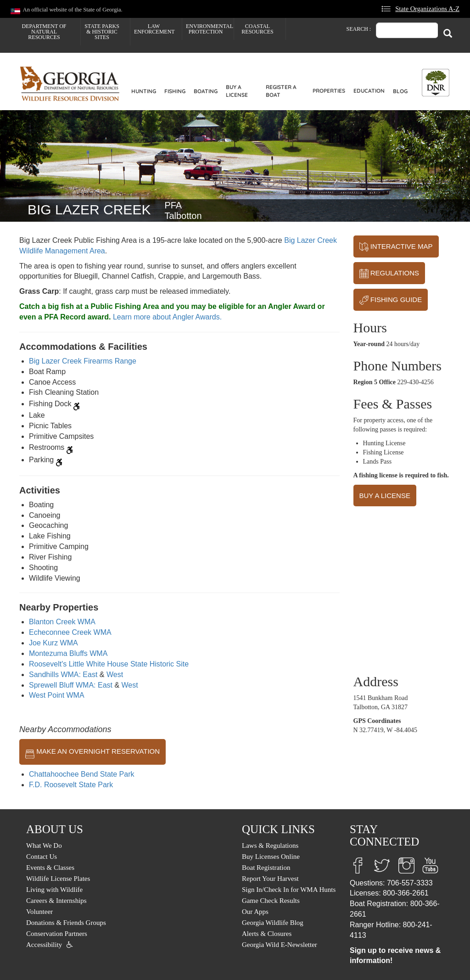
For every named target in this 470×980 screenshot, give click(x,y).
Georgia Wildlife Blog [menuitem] (273, 923)
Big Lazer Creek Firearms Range (83, 361)
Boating (206, 91)
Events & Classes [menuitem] (50, 868)
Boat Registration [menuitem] (266, 868)
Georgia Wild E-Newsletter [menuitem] (280, 945)
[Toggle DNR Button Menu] (436, 83)
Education (369, 91)
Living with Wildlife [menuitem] (54, 890)
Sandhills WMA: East (63, 675)
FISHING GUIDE (391, 300)
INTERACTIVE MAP (396, 247)
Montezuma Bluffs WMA (68, 653)
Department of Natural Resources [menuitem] (44, 32)
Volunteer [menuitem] (39, 912)
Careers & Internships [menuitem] (56, 901)
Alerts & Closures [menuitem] (267, 934)
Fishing (175, 91)
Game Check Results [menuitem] (271, 901)
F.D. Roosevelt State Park (71, 785)
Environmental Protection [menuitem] (210, 29)
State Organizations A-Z (427, 9)
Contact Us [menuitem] (42, 857)
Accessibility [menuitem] (44, 945)
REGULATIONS (389, 274)
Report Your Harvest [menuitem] (270, 879)
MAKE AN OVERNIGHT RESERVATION (92, 752)
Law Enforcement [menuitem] (154, 29)
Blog (400, 91)
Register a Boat (281, 91)
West (115, 675)
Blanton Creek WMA (62, 622)
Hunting (144, 91)
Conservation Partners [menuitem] (57, 934)
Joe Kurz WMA (53, 643)
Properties (329, 91)
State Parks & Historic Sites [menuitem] (102, 32)
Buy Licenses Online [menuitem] (271, 857)
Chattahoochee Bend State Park (82, 774)
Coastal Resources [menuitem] (257, 29)
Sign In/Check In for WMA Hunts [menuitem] (289, 890)
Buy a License (237, 91)
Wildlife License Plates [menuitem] (58, 879)
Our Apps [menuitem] (255, 912)
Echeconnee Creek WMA (70, 632)
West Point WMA (57, 695)
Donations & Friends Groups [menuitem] (66, 923)
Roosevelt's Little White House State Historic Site (109, 664)
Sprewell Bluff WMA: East (71, 685)
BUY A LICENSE (385, 496)
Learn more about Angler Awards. (167, 317)
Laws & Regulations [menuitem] (270, 846)
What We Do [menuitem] (44, 846)
